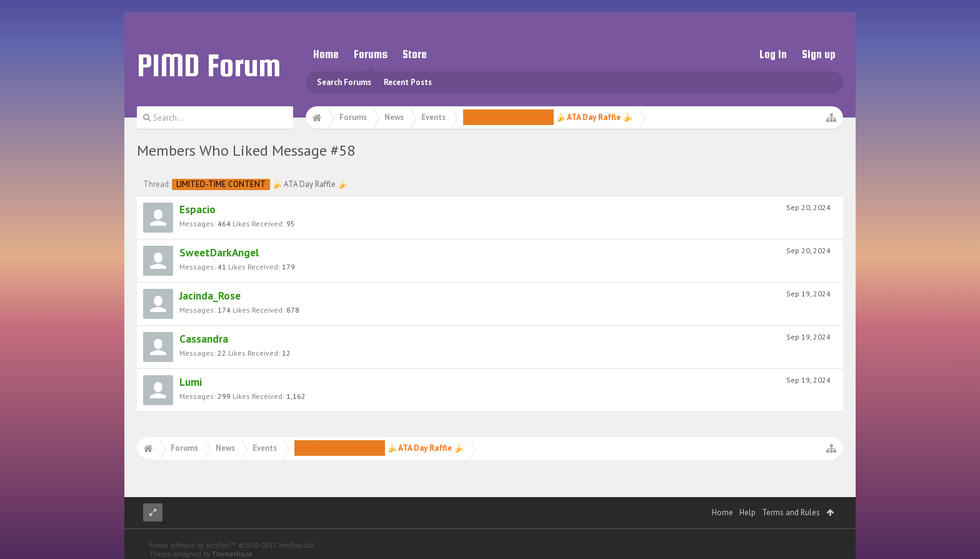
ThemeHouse (232, 554)
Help (747, 512)
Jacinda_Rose (210, 295)
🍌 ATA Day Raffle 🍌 (260, 184)
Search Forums (344, 82)
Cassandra (204, 339)
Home (326, 54)
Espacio (197, 209)
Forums (371, 54)
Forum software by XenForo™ (232, 545)
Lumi (191, 382)
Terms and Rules (791, 512)
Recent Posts (408, 82)
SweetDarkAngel (219, 252)
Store (415, 54)
